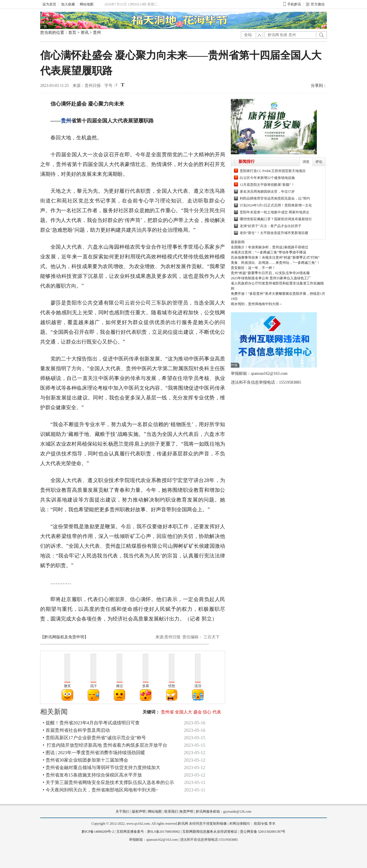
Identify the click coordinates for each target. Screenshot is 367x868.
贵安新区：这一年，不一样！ (253, 268)
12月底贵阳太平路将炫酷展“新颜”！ (267, 185)
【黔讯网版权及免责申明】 (64, 637)
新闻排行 (247, 162)
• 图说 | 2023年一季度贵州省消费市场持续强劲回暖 (94, 753)
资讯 (85, 33)
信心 (207, 712)
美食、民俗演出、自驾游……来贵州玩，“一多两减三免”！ (275, 263)
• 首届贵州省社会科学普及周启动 (76, 730)
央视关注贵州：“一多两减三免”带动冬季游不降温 (269, 252)
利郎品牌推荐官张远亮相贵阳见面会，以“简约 (275, 198)
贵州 (97, 33)
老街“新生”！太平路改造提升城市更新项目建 (274, 233)
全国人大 (183, 712)
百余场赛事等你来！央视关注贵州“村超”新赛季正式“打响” (275, 258)
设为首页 (49, 4)
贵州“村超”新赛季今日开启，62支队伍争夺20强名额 (270, 273)
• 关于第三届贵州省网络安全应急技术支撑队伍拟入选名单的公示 (108, 782)
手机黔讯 (292, 4)
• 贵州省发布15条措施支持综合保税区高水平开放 (92, 775)
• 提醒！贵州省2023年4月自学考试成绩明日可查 (91, 723)
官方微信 (315, 4)
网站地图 (87, 4)
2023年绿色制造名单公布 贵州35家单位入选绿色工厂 (271, 278)
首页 (72, 33)
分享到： (319, 86)
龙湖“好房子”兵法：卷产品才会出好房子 (271, 226)
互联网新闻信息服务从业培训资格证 (210, 832)
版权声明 (139, 812)
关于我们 (122, 812)
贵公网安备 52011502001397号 (263, 832)
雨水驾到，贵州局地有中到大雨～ (257, 304)
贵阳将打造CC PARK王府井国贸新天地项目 (273, 171)
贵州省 (167, 712)
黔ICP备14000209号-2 (98, 832)
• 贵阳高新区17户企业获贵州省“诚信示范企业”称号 (94, 738)
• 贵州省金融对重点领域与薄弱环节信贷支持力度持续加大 (101, 767)
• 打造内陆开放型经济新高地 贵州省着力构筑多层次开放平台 (105, 745)
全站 (248, 35)
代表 (217, 712)
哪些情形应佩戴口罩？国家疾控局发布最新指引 (276, 219)
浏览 (306, 162)
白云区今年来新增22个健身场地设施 (267, 178)
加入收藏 (68, 4)
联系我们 (171, 812)
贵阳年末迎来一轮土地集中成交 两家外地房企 (275, 212)
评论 (319, 162)
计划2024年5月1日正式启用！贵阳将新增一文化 (276, 205)
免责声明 (186, 812)
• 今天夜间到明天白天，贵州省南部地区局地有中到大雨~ (100, 790)
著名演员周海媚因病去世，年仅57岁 (267, 192)
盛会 (198, 712)
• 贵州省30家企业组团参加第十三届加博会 (85, 760)
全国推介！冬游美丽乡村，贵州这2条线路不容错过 (270, 247)
